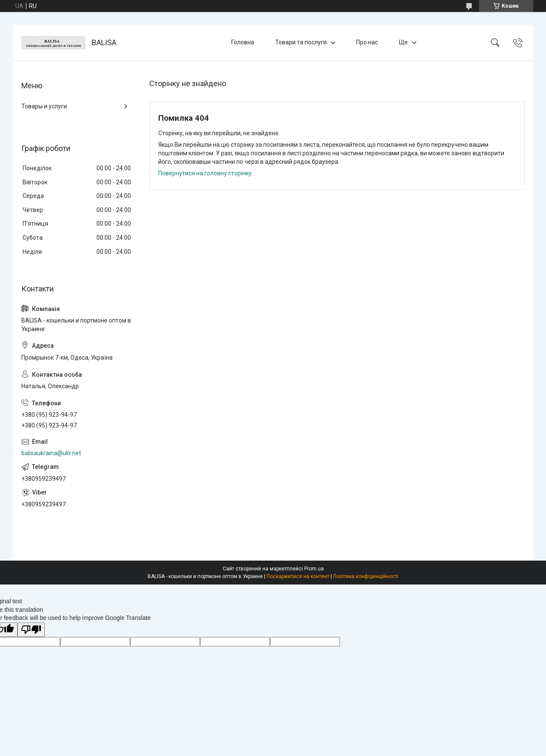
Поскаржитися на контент (298, 576)
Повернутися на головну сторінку (205, 173)
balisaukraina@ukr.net (51, 453)
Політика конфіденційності (366, 576)
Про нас (367, 42)
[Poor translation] (31, 630)
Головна (243, 42)
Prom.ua (314, 569)
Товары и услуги (44, 106)
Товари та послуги (301, 42)
